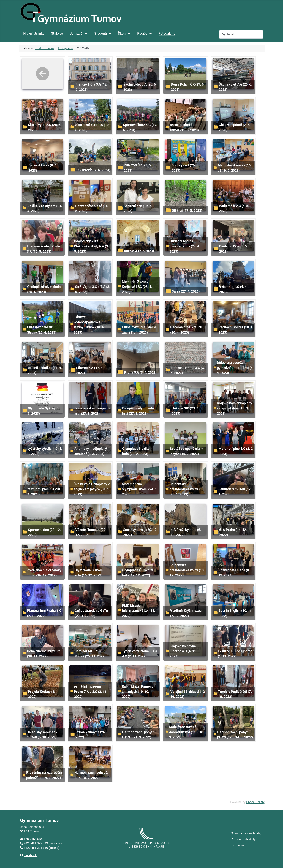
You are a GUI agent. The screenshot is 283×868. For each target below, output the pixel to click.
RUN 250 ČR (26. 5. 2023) (138, 168)
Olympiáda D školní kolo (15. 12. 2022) (89, 573)
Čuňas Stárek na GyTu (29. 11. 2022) (91, 613)
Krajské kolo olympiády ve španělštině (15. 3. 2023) (234, 408)
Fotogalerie (167, 34)
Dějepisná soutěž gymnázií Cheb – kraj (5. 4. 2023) (235, 368)
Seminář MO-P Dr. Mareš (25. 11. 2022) (90, 654)
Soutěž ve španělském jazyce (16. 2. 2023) (187, 451)
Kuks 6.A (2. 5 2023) (139, 251)
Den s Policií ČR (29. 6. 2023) (188, 87)
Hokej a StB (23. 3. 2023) (185, 411)
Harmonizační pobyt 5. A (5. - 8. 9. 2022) (91, 775)
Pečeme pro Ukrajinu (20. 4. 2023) (186, 330)
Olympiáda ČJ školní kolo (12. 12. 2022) (138, 573)
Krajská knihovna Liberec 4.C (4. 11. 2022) (183, 651)
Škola (122, 34)
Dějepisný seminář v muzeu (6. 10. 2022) (42, 735)
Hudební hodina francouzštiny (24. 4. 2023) (185, 246)
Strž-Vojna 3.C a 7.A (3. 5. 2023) (93, 289)
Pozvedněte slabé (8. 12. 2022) (234, 573)
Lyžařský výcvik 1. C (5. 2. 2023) (45, 451)
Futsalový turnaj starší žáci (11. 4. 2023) (139, 330)
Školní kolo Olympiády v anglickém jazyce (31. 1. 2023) (92, 489)
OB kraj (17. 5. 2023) (187, 210)
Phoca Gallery (255, 802)
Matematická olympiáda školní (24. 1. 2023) (140, 489)
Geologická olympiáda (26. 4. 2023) (44, 289)
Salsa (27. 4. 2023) (186, 291)
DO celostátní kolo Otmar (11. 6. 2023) (184, 127)
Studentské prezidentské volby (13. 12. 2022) (187, 570)
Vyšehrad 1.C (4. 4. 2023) (233, 289)
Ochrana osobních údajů (247, 833)
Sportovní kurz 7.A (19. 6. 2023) (92, 127)
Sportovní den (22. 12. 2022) (44, 532)
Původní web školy (243, 839)
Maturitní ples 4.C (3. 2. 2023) (236, 451)
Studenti (101, 34)
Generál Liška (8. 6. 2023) (43, 168)
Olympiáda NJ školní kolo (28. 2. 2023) (138, 451)
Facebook (30, 855)
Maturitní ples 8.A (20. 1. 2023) (44, 492)
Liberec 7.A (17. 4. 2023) (90, 370)
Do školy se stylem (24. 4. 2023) (45, 208)
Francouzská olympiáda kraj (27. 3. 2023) (92, 411)
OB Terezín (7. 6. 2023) (93, 170)
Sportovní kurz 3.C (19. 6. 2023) (140, 127)
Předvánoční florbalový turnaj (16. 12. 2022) (44, 573)
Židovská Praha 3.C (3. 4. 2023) (188, 370)
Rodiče (142, 34)
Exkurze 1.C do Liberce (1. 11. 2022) (235, 654)
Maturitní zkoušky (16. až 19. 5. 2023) (235, 168)
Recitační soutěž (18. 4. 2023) (236, 330)
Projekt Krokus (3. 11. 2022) (44, 694)
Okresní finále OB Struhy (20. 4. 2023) (42, 330)
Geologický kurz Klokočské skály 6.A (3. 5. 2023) (91, 246)
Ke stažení (238, 845)
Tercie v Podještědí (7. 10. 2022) (235, 694)
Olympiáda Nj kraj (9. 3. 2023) (44, 411)
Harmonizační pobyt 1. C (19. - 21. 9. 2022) (139, 735)
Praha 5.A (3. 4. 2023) (140, 372)
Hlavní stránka (34, 34)
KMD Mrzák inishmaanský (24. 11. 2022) (139, 610)
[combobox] (241, 34)
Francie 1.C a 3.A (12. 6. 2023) (91, 87)
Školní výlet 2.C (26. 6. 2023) (45, 127)
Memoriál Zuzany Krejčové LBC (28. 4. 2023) (137, 287)
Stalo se (57, 34)
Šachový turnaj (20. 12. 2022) (140, 532)
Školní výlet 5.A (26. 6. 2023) (140, 87)
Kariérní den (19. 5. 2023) (138, 208)
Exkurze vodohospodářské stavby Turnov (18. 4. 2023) (89, 325)
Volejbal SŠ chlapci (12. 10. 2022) (188, 694)
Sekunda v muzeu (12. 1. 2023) (235, 492)
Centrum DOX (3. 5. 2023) (233, 249)
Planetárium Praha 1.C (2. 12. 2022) (44, 613)
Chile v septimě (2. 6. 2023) (234, 127)
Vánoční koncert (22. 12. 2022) (91, 532)
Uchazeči (76, 34)
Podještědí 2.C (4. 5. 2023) (234, 208)
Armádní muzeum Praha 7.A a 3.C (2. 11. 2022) (91, 692)
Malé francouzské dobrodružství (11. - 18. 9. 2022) (187, 732)
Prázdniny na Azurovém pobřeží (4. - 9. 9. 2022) (44, 775)
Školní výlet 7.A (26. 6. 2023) (235, 87)
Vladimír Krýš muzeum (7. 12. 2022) (187, 613)
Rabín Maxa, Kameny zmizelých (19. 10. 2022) (138, 692)
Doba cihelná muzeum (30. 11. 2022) (44, 654)
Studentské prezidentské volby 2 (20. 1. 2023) (185, 489)
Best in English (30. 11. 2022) (235, 613)
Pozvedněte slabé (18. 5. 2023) (92, 208)
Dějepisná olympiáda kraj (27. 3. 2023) (138, 411)
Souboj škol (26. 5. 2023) (185, 168)
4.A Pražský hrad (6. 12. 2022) (186, 532)
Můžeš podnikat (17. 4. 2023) (45, 370)
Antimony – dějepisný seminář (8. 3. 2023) (91, 451)
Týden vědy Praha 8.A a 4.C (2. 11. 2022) (140, 654)
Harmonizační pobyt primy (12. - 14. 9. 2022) (235, 735)
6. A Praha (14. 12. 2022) (233, 532)
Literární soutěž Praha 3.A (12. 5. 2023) (44, 249)
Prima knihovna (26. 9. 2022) (92, 735)
